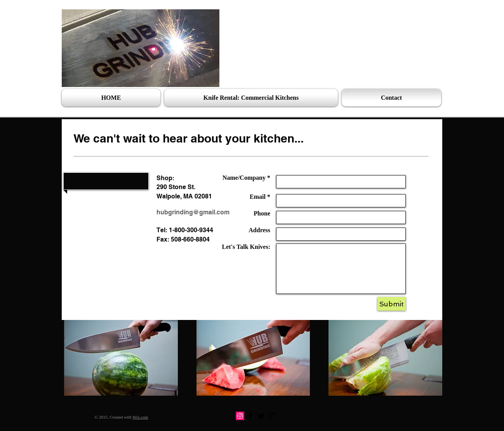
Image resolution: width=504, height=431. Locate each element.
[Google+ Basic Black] (271, 416)
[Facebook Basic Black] (250, 416)
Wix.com (140, 417)
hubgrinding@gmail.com (193, 212)
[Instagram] (240, 416)
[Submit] (392, 304)
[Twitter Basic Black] (261, 416)
